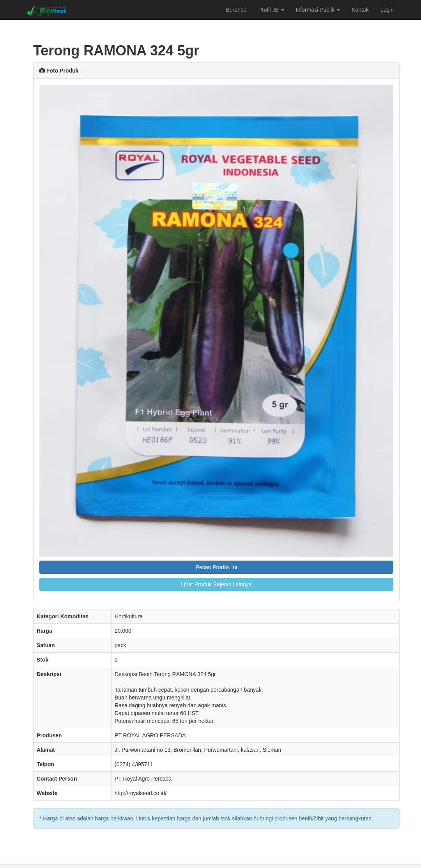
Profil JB (271, 10)
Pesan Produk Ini (217, 567)
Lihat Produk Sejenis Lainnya (216, 584)
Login (387, 10)
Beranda (236, 10)
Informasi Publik (318, 10)
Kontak (360, 10)
